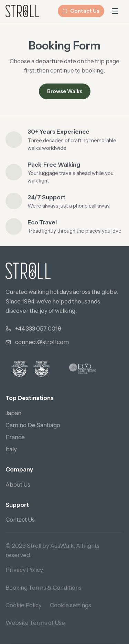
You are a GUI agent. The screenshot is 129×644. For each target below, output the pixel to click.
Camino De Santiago (33, 425)
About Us (18, 485)
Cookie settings (71, 605)
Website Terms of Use (35, 623)
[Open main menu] (115, 11)
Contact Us (81, 11)
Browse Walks (65, 91)
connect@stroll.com (42, 342)
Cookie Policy (24, 605)
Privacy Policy (24, 570)
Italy (11, 449)
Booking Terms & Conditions (44, 588)
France (15, 437)
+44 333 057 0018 (38, 329)
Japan (13, 413)
